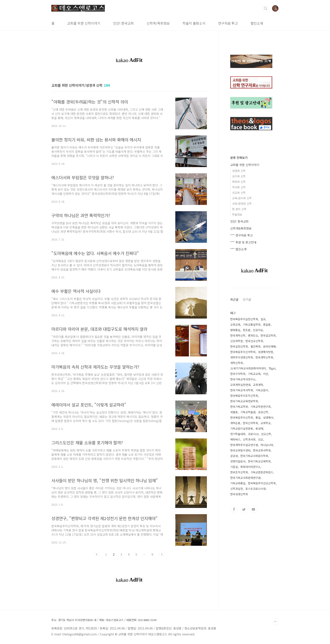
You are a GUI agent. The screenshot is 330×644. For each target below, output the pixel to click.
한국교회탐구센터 (240, 450)
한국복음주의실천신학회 (244, 319)
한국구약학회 (238, 374)
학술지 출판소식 (194, 23)
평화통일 (235, 330)
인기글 (247, 299)
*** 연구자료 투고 (242, 235)
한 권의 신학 (239, 209)
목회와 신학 (239, 182)
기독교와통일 (238, 483)
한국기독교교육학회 (259, 461)
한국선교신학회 (254, 341)
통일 (258, 418)
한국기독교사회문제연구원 (245, 478)
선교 (261, 439)
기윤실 (234, 467)
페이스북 (234, 509)
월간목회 (255, 346)
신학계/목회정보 (158, 23)
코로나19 (253, 434)
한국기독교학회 (239, 407)
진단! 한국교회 (123, 23)
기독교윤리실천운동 (242, 428)
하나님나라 (267, 445)
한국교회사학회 (262, 450)
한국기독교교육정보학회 (244, 401)
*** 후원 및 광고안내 (243, 242)
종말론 (267, 325)
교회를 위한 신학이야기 (84, 23)
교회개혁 (258, 385)
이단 (266, 374)
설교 (263, 319)
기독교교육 (254, 374)
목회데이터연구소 (250, 467)
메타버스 (235, 439)
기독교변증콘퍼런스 (262, 472)
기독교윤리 (262, 390)
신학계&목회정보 (241, 228)
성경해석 (268, 418)
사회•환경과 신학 (242, 204)
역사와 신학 (239, 187)
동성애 (259, 428)
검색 (266, 8)
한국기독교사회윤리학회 (254, 456)
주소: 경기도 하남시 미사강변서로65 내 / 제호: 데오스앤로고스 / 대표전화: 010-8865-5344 (104, 620)
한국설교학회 (268, 335)
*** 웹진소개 (238, 249)
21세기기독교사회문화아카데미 (248, 368)
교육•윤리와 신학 (242, 198)
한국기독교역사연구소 (243, 379)
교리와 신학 (239, 176)
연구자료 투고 (228, 23)
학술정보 (237, 214)
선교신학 (266, 434)
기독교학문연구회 (261, 407)
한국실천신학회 (239, 346)
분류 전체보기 (239, 158)
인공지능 (258, 330)
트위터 (244, 509)
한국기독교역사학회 (242, 390)
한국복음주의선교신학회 (262, 483)
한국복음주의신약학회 (243, 352)
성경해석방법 (266, 352)
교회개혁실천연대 (240, 385)
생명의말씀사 (238, 461)
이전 (97, 554)
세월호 (234, 412)
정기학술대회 (238, 434)
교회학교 (266, 423)
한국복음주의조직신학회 (244, 396)
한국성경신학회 (239, 494)
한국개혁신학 (238, 335)
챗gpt (272, 368)
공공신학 (263, 412)
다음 (162, 554)
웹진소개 (257, 23)
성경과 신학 (239, 171)
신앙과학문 (237, 341)
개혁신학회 (237, 363)
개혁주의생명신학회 (242, 357)
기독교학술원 (248, 412)
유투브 (253, 509)
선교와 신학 (239, 193)
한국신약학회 (250, 423)
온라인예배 (269, 346)
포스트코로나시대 (255, 489)
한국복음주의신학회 (242, 418)
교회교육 (235, 325)
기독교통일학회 (252, 325)
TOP (275, 622)
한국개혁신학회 (264, 357)
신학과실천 (237, 489)
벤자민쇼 (253, 335)
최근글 (234, 299)
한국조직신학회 (239, 472)
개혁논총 (235, 423)
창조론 (247, 330)
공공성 (234, 456)
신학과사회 (249, 439)
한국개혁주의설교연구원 (244, 445)
